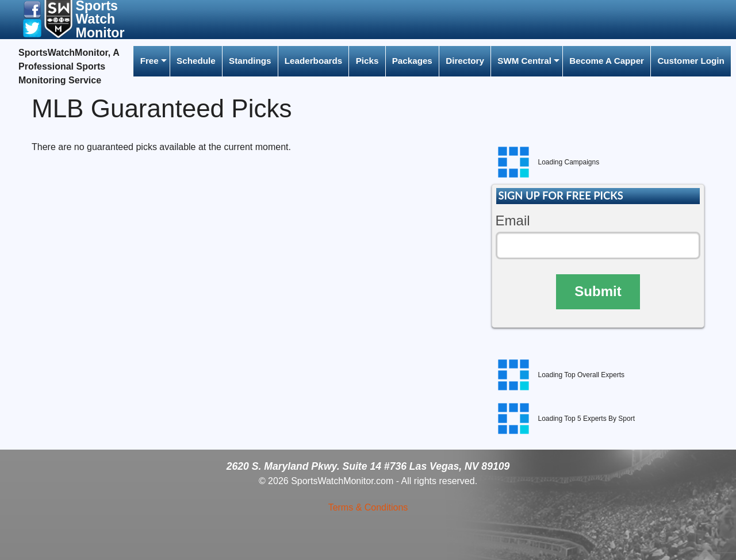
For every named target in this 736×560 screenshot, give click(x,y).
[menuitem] (151, 61)
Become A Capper (607, 61)
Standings (250, 61)
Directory (465, 61)
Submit (598, 291)
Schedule (196, 61)
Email (513, 220)
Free (149, 61)
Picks (367, 61)
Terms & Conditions (368, 507)
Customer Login (691, 61)
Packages (412, 61)
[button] (32, 9)
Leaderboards (313, 61)
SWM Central (524, 61)
